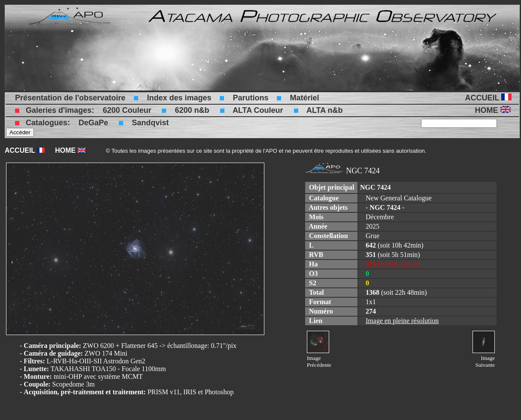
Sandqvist (150, 123)
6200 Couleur (127, 110)
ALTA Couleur (258, 110)
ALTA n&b (325, 110)
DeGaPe (93, 123)
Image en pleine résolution (402, 321)
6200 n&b (192, 110)
